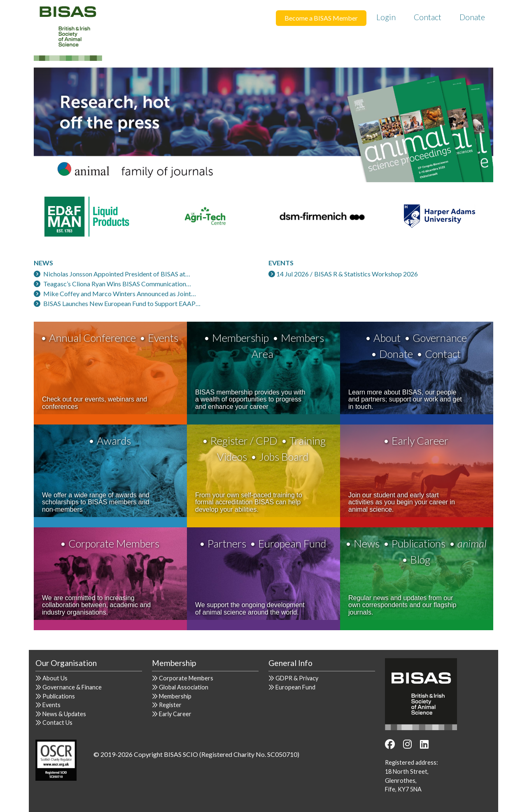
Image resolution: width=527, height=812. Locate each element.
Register (170, 705)
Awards (114, 441)
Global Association (184, 687)
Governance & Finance (72, 687)
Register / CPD (244, 441)
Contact (428, 17)
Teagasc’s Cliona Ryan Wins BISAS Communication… (117, 284)
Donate (472, 17)
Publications (419, 543)
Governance (440, 338)
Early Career (420, 441)
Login (386, 17)
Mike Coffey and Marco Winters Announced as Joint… (120, 293)
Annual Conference (92, 338)
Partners (227, 543)
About (387, 338)
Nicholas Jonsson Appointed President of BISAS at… (117, 274)
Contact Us (57, 723)
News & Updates (64, 714)
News (367, 543)
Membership (240, 338)
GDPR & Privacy (297, 678)
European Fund (292, 543)
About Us (55, 678)
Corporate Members (114, 543)
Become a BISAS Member (321, 18)
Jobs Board (284, 457)
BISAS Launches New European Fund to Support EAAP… (122, 303)
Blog (420, 559)
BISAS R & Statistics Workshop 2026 (366, 274)
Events (163, 338)
